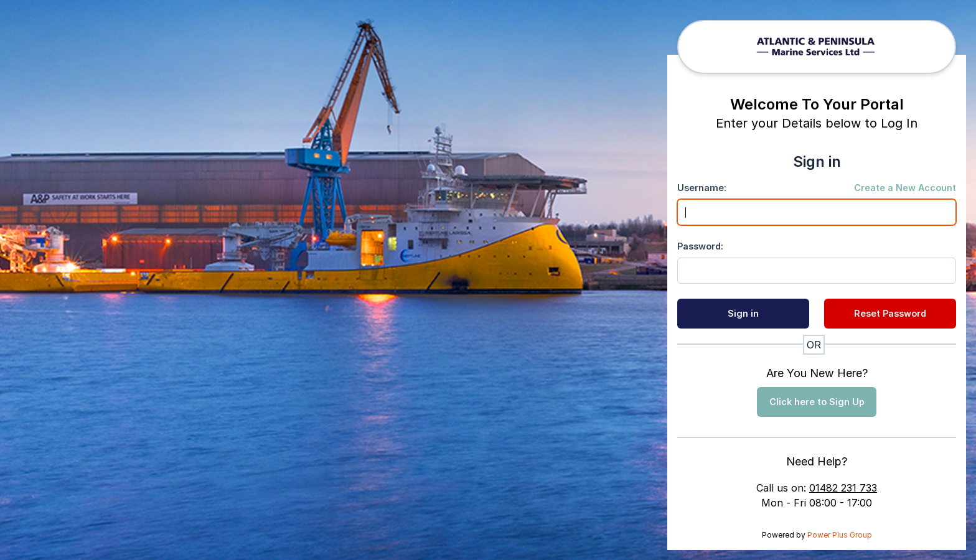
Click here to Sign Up (817, 402)
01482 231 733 (843, 488)
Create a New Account (905, 188)
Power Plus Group (840, 535)
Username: (702, 188)
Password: (700, 246)
